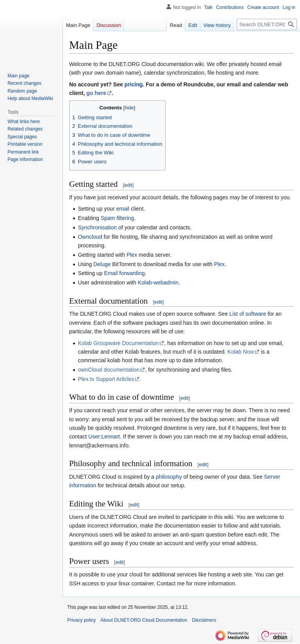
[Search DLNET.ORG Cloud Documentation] (267, 24)
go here (96, 93)
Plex (132, 255)
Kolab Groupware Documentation (118, 343)
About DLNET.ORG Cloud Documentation (144, 620)
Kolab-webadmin (158, 283)
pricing (134, 84)
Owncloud (90, 237)
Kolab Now (241, 352)
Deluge (102, 264)
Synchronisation (97, 227)
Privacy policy (81, 620)
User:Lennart (104, 436)
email (122, 209)
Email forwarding (124, 273)
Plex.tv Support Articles (106, 379)
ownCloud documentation (109, 370)
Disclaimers (204, 620)
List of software (248, 314)
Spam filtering (118, 218)
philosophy (169, 477)
